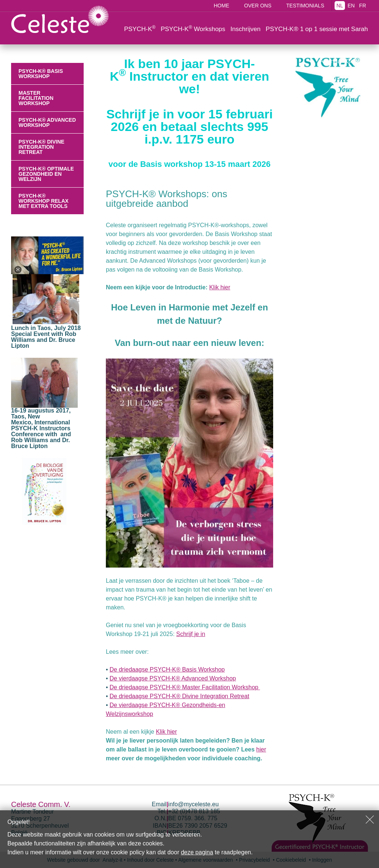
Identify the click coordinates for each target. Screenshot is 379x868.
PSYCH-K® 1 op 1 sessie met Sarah (317, 29)
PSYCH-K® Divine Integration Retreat (41, 147)
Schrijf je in (191, 634)
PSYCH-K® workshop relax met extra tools (43, 201)
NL (340, 6)
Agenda (330, 61)
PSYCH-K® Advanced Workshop (47, 122)
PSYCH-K (140, 28)
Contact (357, 61)
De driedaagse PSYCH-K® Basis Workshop (167, 669)
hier (261, 749)
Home (221, 6)
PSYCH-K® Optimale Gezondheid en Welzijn (46, 174)
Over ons (258, 6)
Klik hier (220, 287)
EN (351, 6)
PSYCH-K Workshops (193, 28)
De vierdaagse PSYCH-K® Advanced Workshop (173, 678)
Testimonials (305, 6)
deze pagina (197, 852)
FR (363, 6)
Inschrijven (246, 29)
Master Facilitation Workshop (36, 98)
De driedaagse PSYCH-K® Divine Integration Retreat (179, 696)
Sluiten (370, 820)
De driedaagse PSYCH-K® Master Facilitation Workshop (185, 687)
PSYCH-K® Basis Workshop (41, 74)
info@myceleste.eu (194, 804)
